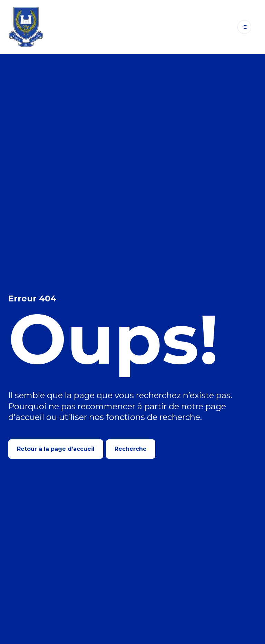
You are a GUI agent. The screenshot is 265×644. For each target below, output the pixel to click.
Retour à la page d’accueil (56, 449)
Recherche (131, 449)
